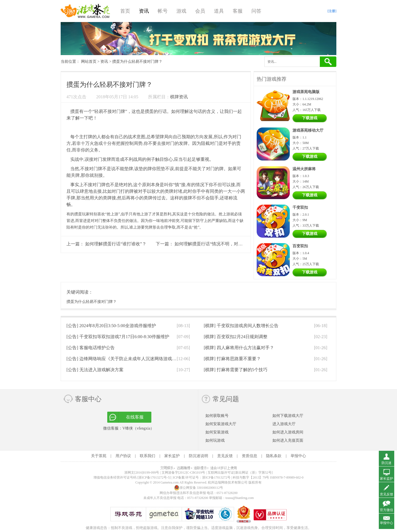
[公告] (111, 326)
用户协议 (123, 456)
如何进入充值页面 (288, 440)
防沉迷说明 (198, 456)
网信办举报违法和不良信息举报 (183, 493)
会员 (200, 11)
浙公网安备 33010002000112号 (199, 488)
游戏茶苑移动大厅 (308, 130)
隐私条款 (274, 456)
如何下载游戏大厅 (288, 416)
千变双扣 (300, 207)
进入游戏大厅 (284, 424)
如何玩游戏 (215, 440)
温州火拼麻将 (304, 169)
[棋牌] (241, 326)
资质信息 (250, 456)
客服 (238, 11)
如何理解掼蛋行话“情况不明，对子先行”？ (216, 244)
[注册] (332, 11)
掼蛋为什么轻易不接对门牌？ (92, 302)
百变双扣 (300, 246)
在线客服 (135, 417)
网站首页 (89, 62)
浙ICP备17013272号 (216, 477)
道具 (219, 11)
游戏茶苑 (85, 11)
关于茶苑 (99, 456)
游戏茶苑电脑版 (306, 92)
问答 (256, 11)
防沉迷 (387, 463)
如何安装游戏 (217, 432)
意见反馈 (225, 456)
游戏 (181, 11)
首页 (125, 11)
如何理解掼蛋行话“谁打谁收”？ (116, 244)
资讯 (144, 11)
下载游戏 (310, 118)
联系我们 (147, 456)
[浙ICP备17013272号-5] (154, 477)
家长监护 (172, 456)
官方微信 (387, 510)
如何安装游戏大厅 (221, 424)
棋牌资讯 (179, 97)
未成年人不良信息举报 (160, 498)
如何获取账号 (217, 416)
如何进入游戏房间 (288, 432)
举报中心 (298, 456)
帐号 (163, 11)
